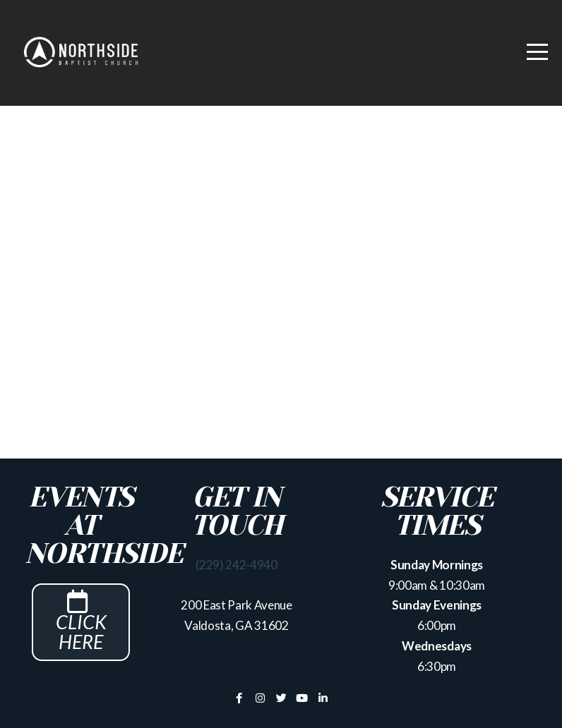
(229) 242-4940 (237, 565)
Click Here (81, 627)
